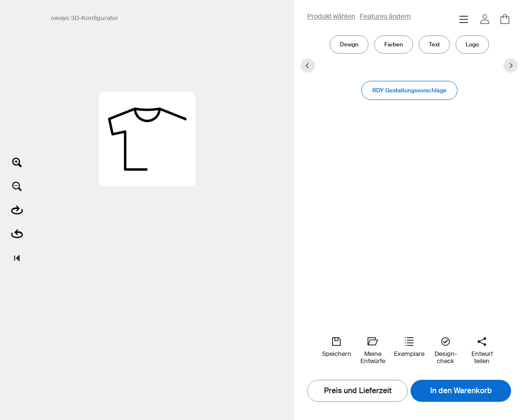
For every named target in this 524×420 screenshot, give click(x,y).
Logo (472, 44)
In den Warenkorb (461, 391)
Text (434, 44)
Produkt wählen (331, 17)
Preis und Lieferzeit (358, 391)
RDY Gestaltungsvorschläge (409, 90)
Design (349, 44)
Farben (394, 44)
